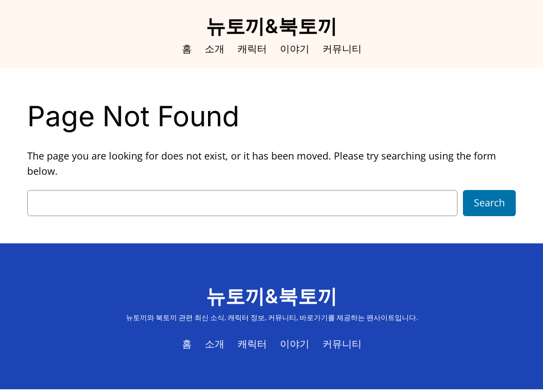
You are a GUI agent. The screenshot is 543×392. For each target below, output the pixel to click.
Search (489, 203)
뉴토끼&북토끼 (271, 26)
